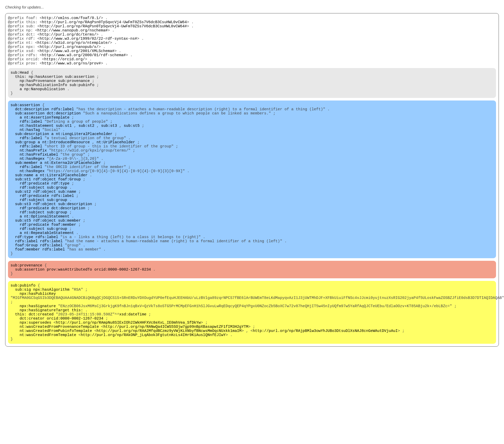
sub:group (25, 171)
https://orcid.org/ (65, 70)
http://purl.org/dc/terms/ (68, 39)
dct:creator (32, 387)
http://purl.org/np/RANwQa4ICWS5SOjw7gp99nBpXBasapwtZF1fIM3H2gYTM (176, 397)
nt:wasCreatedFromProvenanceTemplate (59, 397)
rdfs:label (63, 129)
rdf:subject (32, 227)
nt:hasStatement (37, 150)
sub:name (24, 212)
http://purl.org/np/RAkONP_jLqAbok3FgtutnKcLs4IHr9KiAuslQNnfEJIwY (153, 408)
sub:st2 (86, 150)
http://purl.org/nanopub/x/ (69, 55)
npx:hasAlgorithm (51, 351)
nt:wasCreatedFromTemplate (48, 408)
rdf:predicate (34, 222)
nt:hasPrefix (33, 181)
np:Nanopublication (45, 106)
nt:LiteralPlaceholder (64, 212)
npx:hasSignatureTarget (44, 377)
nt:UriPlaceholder (116, 171)
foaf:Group (69, 217)
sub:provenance (74, 96)
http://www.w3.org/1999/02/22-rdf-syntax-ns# (88, 44)
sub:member (27, 196)
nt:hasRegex (32, 191)
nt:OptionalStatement (47, 263)
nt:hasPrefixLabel (39, 186)
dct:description (32, 129)
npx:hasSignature (38, 372)
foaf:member (64, 274)
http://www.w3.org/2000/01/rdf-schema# (84, 65)
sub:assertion (80, 91)
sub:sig (23, 351)
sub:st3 (109, 150)
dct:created (41, 382)
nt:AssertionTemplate (47, 140)
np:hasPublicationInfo (43, 101)
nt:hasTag (30, 155)
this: (21, 91)
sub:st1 (64, 150)
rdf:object (45, 217)
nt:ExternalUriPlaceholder (73, 196)
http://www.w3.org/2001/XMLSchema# (77, 60)
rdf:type (60, 222)
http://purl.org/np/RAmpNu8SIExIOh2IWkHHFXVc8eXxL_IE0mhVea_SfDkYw (128, 392)
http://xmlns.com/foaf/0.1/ (71, 19)
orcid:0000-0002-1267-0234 (123, 328)
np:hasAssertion (46, 91)
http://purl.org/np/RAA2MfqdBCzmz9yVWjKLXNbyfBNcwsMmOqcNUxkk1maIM (169, 403)
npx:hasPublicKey (38, 356)
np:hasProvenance (38, 96)
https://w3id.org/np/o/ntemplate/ (73, 49)
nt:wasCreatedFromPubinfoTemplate (56, 403)
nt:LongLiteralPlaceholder (84, 160)
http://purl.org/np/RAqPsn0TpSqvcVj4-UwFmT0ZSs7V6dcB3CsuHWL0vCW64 (114, 24)
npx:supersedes (35, 392)
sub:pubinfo (82, 101)
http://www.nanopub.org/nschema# (72, 34)
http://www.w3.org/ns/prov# (71, 75)
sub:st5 (132, 150)
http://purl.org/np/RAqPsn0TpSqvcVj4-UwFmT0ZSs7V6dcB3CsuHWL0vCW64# (113, 29)
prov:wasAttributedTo (69, 328)
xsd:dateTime (133, 382)
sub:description (32, 160)
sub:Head (20, 86)
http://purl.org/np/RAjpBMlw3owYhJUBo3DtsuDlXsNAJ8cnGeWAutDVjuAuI (325, 403)
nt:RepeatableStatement (49, 284)
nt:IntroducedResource (66, 171)
